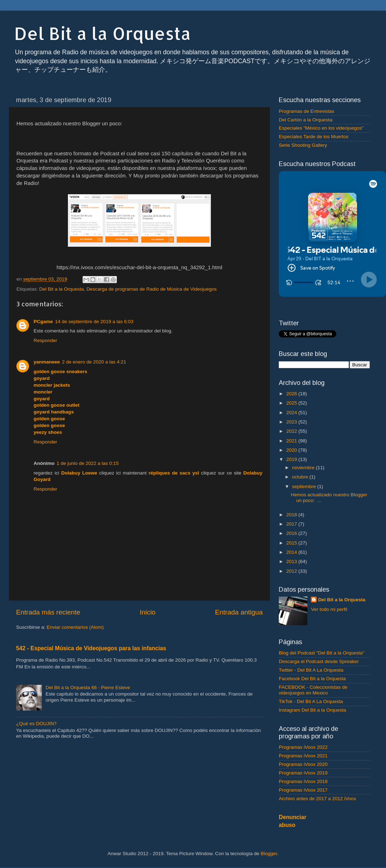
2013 (292, 561)
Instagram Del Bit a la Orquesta (312, 710)
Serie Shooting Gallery (303, 145)
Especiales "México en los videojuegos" (321, 128)
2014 (292, 552)
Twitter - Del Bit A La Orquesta (311, 670)
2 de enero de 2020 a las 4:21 (94, 362)
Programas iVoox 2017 (303, 790)
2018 (292, 515)
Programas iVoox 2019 (303, 773)
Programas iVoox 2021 (303, 756)
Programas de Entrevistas (306, 111)
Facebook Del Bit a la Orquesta (312, 679)
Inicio (148, 612)
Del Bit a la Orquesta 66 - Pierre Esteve (88, 688)
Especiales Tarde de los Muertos (314, 137)
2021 (292, 441)
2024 (292, 413)
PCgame (43, 322)
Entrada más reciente (48, 612)
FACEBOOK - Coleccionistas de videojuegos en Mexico (313, 690)
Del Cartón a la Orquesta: (306, 120)
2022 (292, 431)
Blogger (269, 854)
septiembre (305, 486)
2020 (292, 450)
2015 (292, 543)
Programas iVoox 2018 (303, 781)
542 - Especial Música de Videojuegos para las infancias (91, 648)
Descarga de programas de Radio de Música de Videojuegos (152, 289)
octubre (301, 477)
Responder (45, 340)
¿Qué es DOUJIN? (36, 724)
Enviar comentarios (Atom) (75, 627)
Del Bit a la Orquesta (103, 33)
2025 (292, 403)
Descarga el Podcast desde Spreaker (319, 661)
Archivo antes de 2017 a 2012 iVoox (317, 799)
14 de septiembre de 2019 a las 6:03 (94, 322)
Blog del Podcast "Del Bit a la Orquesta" (321, 653)
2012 (292, 571)
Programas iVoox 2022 (303, 747)
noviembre (304, 468)
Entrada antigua (239, 612)
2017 (292, 524)
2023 (292, 422)
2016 (292, 533)
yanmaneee (47, 362)
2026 (292, 394)
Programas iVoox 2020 (303, 764)
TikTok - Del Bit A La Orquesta (311, 701)
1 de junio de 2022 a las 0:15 (88, 463)
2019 (292, 459)
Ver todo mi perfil (329, 609)
